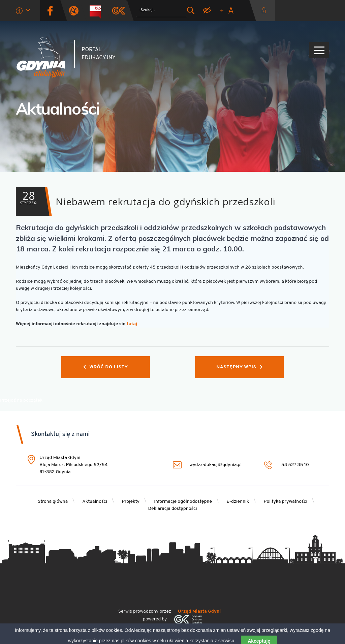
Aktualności (58, 109)
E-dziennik (238, 502)
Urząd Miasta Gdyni (199, 611)
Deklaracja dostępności (172, 509)
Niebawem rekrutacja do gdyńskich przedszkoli (146, 201)
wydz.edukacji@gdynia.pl (207, 465)
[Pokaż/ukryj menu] (319, 50)
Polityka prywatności (286, 502)
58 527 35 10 (287, 465)
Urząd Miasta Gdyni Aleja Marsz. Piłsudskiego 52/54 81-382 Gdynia (74, 465)
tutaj (132, 324)
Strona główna (53, 502)
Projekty (131, 502)
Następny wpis (239, 367)
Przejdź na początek (21, 401)
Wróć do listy (106, 367)
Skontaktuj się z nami (60, 435)
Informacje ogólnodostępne (183, 502)
